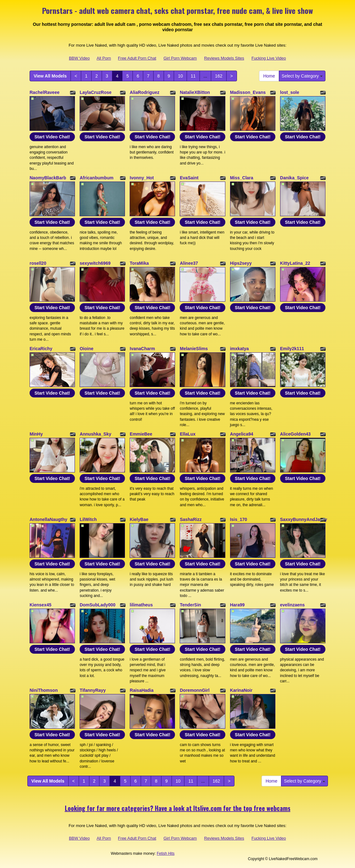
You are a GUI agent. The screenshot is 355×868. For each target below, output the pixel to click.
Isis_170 (239, 519)
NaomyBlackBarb (48, 178)
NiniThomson (44, 690)
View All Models (50, 76)
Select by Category (302, 76)
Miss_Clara (242, 178)
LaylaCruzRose (96, 92)
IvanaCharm (142, 349)
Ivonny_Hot (142, 178)
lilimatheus (141, 605)
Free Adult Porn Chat (137, 58)
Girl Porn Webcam (180, 58)
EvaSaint (189, 178)
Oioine (87, 349)
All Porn (104, 58)
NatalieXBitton (195, 92)
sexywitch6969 (95, 263)
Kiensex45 (40, 605)
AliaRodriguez (144, 92)
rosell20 (38, 263)
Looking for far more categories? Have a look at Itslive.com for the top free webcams (178, 808)
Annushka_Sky (95, 434)
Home (269, 76)
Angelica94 (242, 434)
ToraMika (139, 263)
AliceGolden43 (295, 434)
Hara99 (237, 605)
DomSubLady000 (98, 605)
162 (219, 76)
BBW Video (79, 58)
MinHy (36, 434)
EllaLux (188, 434)
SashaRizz (191, 519)
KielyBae (139, 519)
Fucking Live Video (269, 58)
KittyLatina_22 (295, 263)
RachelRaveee (45, 92)
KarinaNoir (241, 690)
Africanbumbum (96, 178)
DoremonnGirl (194, 690)
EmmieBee (141, 434)
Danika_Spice (294, 178)
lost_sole (290, 92)
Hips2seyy (241, 263)
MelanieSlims (194, 349)
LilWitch (88, 519)
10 (180, 76)
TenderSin (190, 605)
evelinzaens (293, 605)
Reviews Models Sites (224, 58)
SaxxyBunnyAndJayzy (304, 519)
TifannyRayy (93, 690)
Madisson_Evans (248, 92)
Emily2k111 (292, 349)
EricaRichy (41, 349)
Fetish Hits (166, 854)
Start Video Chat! (52, 137)
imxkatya (239, 349)
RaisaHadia (141, 690)
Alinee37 (189, 263)
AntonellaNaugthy (48, 519)
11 (193, 76)
